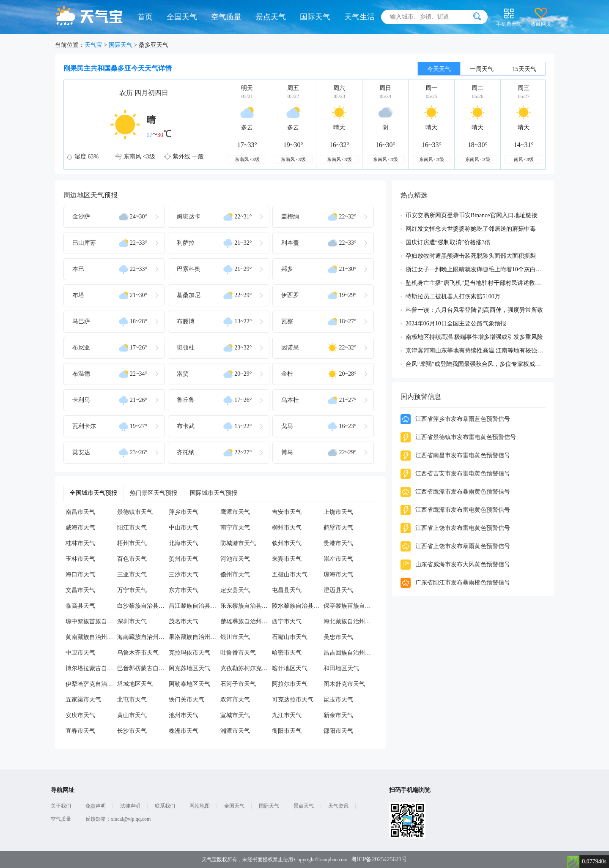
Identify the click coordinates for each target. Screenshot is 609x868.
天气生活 (359, 17)
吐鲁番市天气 (238, 653)
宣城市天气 (235, 715)
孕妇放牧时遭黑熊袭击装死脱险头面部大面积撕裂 (471, 256)
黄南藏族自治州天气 (91, 637)
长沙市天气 (132, 731)
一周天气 (482, 69)
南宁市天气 (235, 528)
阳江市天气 (132, 528)
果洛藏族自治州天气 (195, 637)
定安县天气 (235, 590)
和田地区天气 (341, 668)
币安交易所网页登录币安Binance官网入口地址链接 (472, 215)
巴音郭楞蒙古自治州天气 (143, 668)
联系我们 (165, 806)
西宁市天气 (287, 621)
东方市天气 (184, 590)
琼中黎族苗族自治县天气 (91, 621)
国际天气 (315, 17)
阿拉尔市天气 (290, 684)
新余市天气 (338, 715)
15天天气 (524, 69)
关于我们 (61, 806)
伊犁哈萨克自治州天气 (91, 684)
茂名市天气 (184, 621)
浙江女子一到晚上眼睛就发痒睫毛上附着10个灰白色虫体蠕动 (476, 269)
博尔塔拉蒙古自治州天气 (91, 668)
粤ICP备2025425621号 (379, 859)
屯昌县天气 (287, 590)
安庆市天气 (80, 715)
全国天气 (182, 17)
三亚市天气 (132, 575)
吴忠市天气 (338, 637)
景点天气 (271, 17)
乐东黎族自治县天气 (246, 606)
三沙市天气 (184, 575)
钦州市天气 (287, 543)
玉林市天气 (80, 559)
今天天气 (439, 69)
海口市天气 (80, 575)
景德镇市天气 (135, 512)
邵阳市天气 (338, 731)
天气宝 (93, 45)
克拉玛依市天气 (189, 653)
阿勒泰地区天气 (189, 684)
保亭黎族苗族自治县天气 (349, 606)
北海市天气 (184, 543)
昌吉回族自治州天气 (349, 653)
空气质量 (226, 17)
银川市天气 (235, 637)
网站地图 (200, 806)
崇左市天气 (338, 559)
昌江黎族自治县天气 (195, 606)
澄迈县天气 (338, 590)
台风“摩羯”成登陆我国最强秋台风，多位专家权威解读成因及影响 (476, 364)
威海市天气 (80, 528)
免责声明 (96, 806)
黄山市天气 (132, 715)
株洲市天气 (184, 731)
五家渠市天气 (83, 700)
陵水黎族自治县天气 (298, 606)
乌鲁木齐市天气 (138, 653)
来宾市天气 (287, 559)
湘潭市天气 (235, 731)
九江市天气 (287, 715)
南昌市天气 (80, 512)
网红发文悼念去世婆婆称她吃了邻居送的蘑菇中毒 (471, 229)
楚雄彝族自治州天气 (246, 621)
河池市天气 (235, 559)
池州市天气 (184, 715)
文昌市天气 (80, 590)
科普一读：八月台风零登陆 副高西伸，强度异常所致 (475, 310)
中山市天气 (184, 528)
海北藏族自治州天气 (349, 621)
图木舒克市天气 (344, 684)
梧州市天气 (132, 543)
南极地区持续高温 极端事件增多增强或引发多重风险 (475, 337)
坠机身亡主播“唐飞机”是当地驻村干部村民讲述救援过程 (476, 283)
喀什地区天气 (290, 668)
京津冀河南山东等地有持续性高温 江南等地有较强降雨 (476, 351)
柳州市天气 (287, 528)
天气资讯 (338, 806)
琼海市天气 (338, 575)
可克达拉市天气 (293, 700)
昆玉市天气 (338, 700)
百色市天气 (132, 559)
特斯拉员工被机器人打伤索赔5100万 (453, 296)
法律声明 (130, 806)
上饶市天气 (338, 512)
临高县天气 (80, 606)
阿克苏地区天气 (189, 668)
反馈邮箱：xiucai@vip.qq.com (118, 819)
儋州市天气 (235, 575)
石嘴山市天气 (290, 637)
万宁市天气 (132, 590)
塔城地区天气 (135, 684)
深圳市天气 (132, 621)
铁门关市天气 (187, 700)
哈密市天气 (287, 653)
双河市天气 (235, 700)
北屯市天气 (132, 700)
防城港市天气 (238, 543)
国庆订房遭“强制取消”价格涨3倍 (448, 242)
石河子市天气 (238, 684)
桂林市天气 (80, 543)
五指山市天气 (290, 575)
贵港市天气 (338, 543)
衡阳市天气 (287, 731)
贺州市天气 (184, 559)
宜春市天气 (80, 731)
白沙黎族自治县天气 (143, 606)
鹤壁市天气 (338, 528)
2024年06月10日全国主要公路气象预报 (456, 323)
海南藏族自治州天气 (143, 637)
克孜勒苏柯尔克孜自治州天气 (246, 668)
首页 (145, 17)
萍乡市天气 (184, 512)
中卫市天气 (80, 653)
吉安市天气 (287, 512)
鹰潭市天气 (235, 512)
